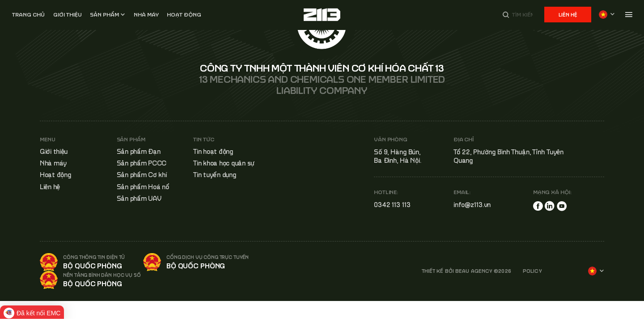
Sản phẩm (104, 15)
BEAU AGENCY (474, 271)
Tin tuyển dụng (214, 175)
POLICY (532, 271)
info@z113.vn (472, 205)
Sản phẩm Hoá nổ (143, 187)
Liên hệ (568, 15)
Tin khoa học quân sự (224, 163)
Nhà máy (53, 163)
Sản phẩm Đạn (139, 151)
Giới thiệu (68, 15)
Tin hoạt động (213, 151)
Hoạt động (184, 15)
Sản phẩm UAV (139, 198)
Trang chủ (28, 15)
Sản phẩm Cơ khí (142, 175)
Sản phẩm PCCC (142, 163)
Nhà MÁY (146, 15)
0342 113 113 (392, 205)
